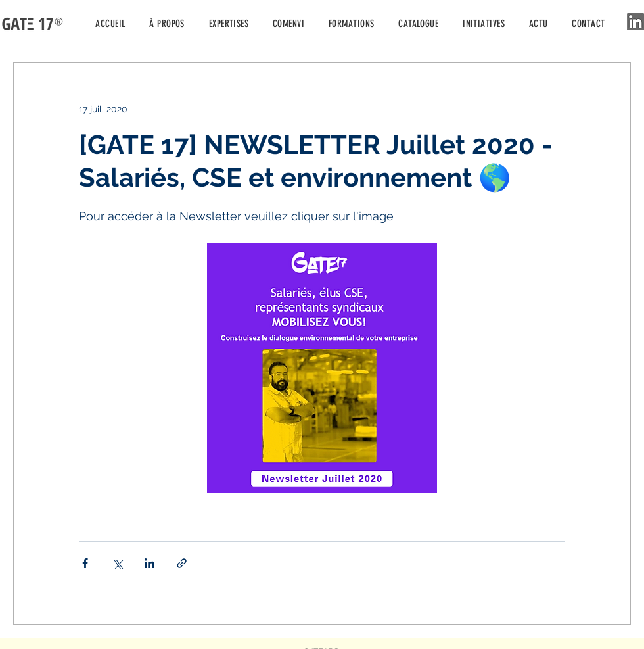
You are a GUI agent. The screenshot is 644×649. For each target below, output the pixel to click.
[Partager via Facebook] (85, 563)
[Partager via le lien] (182, 563)
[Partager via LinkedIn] (149, 563)
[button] (484, 24)
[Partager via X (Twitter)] (117, 563)
